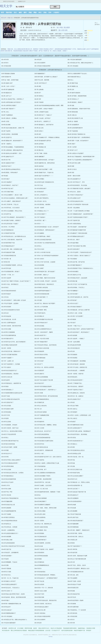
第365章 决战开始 (39, 460)
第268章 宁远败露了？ (7, 358)
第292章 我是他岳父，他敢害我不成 (11, 383)
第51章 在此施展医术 (73, 125)
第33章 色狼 (71, 105)
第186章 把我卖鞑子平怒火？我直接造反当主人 (80, 268)
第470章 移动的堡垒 (40, 572)
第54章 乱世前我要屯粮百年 (75, 128)
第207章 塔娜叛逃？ (73, 291)
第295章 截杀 (5, 386)
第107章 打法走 (39, 185)
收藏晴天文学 (22, 1)
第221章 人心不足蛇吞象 (41, 307)
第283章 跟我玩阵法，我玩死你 (10, 374)
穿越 (30, 13)
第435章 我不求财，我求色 (75, 533)
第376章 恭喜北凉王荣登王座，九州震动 (12, 473)
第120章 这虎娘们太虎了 (74, 198)
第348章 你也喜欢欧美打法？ (75, 441)
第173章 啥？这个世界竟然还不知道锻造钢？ (47, 256)
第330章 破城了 (72, 422)
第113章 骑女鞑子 (39, 192)
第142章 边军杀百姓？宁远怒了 (10, 224)
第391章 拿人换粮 (6, 489)
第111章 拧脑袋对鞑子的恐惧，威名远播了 (79, 189)
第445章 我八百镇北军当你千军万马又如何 (13, 546)
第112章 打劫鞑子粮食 (7, 192)
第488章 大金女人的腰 (41, 591)
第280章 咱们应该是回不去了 (9, 371)
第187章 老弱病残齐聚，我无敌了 (11, 272)
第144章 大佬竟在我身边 (74, 224)
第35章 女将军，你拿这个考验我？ (44, 109)
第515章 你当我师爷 (40, 63)
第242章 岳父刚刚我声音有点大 (43, 329)
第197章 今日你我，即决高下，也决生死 (46, 281)
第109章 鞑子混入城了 (7, 189)
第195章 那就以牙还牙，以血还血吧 (77, 278)
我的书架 (9, 13)
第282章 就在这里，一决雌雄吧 (76, 371)
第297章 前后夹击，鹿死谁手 (75, 386)
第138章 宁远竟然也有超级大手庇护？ (78, 217)
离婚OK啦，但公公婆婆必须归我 (16, 49)
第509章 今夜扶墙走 (40, 613)
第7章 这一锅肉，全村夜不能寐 (10, 80)
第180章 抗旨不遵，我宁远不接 (76, 262)
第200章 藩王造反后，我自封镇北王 (44, 284)
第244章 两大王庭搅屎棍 (8, 332)
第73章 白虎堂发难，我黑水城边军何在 (12, 150)
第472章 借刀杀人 (6, 575)
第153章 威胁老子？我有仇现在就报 (77, 233)
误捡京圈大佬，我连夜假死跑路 (13, 51)
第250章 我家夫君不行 (7, 339)
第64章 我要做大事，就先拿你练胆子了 (12, 141)
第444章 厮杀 (71, 543)
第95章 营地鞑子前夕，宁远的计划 (44, 173)
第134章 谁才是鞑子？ (41, 214)
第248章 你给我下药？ (41, 335)
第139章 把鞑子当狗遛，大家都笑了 (11, 220)
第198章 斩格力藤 (72, 281)
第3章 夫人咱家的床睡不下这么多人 (77, 74)
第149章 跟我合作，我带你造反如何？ (45, 230)
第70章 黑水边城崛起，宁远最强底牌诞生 (13, 147)
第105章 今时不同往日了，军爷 (76, 182)
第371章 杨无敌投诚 (40, 466)
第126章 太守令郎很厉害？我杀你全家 (78, 204)
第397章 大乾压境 (6, 495)
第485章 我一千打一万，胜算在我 (44, 588)
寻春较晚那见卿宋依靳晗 (70, 628)
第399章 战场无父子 (73, 495)
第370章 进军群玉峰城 (7, 466)
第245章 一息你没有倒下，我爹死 (44, 332)
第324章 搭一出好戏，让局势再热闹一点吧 (79, 415)
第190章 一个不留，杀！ (8, 275)
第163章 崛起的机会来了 (8, 246)
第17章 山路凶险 (39, 90)
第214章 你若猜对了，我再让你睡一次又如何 (14, 300)
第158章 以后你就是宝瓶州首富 (43, 240)
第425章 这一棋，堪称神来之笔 (43, 524)
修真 (20, 13)
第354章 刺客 (71, 447)
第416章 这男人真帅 (40, 514)
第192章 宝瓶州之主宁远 (74, 275)
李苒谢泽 (89, 631)
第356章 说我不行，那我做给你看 (44, 450)
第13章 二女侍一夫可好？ (8, 86)
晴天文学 (6, 6)
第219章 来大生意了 (73, 303)
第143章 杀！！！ (39, 224)
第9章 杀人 (71, 80)
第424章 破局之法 (6, 524)
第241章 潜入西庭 (6, 329)
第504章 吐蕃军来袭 (73, 607)
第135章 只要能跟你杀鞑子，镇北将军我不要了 (80, 214)
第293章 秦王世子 (39, 383)
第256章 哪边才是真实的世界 (9, 345)
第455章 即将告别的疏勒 (41, 556)
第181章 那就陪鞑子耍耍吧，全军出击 (12, 265)
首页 (2, 13)
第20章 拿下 (38, 93)
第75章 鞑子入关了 (73, 150)
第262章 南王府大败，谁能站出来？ (11, 351)
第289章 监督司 (6, 380)
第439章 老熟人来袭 (7, 540)
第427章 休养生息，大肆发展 (9, 527)
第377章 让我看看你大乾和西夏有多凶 (45, 473)
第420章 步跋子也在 (73, 517)
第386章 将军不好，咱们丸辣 (42, 482)
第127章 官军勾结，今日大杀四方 (11, 208)
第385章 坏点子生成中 (7, 482)
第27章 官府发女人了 (73, 99)
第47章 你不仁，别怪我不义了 (43, 121)
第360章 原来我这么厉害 (74, 454)
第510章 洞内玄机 (72, 613)
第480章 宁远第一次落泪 (74, 581)
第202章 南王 (5, 287)
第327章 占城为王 (72, 418)
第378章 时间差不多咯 (74, 473)
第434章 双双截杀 (39, 533)
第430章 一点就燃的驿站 (8, 530)
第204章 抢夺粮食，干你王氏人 (76, 287)
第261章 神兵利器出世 (74, 348)
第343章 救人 (5, 438)
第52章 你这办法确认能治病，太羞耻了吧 (13, 128)
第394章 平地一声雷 (7, 492)
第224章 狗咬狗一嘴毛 (41, 310)
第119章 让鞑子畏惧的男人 (42, 198)
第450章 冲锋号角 (72, 549)
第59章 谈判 (38, 134)
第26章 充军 (38, 99)
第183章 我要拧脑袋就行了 (75, 265)
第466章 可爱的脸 (6, 568)
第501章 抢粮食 (72, 604)
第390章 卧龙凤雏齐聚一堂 (75, 485)
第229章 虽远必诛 (6, 316)
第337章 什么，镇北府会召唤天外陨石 (12, 431)
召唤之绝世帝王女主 (44, 628)
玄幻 (15, 13)
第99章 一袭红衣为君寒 (74, 176)
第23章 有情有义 (39, 96)
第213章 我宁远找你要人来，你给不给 (78, 297)
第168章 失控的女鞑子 (74, 249)
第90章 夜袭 (71, 166)
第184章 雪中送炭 (6, 268)
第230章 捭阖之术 (39, 316)
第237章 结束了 (72, 323)
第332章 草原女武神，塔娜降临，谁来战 (46, 425)
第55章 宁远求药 (6, 131)
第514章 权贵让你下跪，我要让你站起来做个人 (80, 63)
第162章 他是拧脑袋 (73, 243)
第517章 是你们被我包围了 (75, 60)
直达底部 (67, 28)
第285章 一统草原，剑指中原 (75, 374)
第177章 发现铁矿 (72, 259)
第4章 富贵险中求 (6, 77)
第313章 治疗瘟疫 (6, 406)
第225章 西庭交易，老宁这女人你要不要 (79, 310)
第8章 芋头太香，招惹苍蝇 (42, 80)
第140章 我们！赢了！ (41, 220)
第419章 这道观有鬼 (40, 517)
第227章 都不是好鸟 (40, 313)
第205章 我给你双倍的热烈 (9, 291)
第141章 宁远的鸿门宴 (74, 220)
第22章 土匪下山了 (7, 96)
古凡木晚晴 (20, 628)
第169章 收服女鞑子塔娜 (8, 252)
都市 (25, 13)
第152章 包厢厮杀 (39, 233)
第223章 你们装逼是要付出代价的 (11, 310)
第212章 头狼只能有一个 (41, 297)
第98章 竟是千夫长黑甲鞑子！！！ (44, 176)
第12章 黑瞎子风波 (73, 83)
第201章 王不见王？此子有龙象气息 (77, 284)
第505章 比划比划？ (7, 610)
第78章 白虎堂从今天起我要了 (76, 153)
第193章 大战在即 (6, 278)
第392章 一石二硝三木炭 (41, 489)
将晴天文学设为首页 (9, 1)
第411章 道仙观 (72, 508)
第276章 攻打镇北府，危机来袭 (76, 364)
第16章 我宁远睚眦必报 (8, 90)
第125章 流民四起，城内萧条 (42, 204)
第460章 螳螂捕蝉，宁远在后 (9, 562)
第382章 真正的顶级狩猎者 (9, 479)
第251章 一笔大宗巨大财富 (42, 339)
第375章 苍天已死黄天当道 (75, 470)
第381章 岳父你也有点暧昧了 (75, 476)
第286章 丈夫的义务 (7, 377)
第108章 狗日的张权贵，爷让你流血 (77, 185)
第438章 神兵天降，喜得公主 (75, 537)
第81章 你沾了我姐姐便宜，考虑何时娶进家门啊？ (81, 157)
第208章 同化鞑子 (6, 294)
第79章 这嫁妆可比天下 (8, 157)
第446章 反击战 (39, 546)
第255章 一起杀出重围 (74, 342)
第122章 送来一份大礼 (41, 201)
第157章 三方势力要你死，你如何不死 (12, 240)
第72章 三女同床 (72, 147)
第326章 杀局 (38, 418)
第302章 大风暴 (39, 393)
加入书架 (60, 28)
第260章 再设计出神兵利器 (42, 348)
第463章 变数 (5, 565)
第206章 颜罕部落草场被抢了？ (43, 291)
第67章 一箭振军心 (7, 144)
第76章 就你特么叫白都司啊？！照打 (11, 153)
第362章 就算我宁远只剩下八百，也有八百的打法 (48, 457)
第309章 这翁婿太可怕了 (74, 399)
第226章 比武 (5, 313)
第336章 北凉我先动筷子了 (75, 428)
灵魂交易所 (25, 51)
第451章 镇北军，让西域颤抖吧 (10, 553)
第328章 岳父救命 (6, 422)
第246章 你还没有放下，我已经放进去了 (79, 332)
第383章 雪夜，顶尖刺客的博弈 (43, 479)
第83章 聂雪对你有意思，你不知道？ (45, 160)
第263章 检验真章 (39, 351)
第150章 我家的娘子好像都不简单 (77, 230)
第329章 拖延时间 (39, 422)
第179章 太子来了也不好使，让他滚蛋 (45, 262)
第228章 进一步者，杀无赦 (75, 313)
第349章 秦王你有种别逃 (8, 444)
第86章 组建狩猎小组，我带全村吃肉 (45, 163)
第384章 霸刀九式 (72, 479)
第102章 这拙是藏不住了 (74, 179)
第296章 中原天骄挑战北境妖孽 (43, 386)
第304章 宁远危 (6, 396)
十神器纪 (41, 49)
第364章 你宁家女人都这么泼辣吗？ (11, 460)
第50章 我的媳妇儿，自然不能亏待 (44, 125)
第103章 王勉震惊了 (7, 182)
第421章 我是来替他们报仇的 (9, 521)
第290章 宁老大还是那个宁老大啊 (44, 380)
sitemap (50, 636)
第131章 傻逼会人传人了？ (42, 211)
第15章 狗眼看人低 (73, 86)
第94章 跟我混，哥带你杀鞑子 (10, 173)
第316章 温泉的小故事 (7, 409)
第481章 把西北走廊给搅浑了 (9, 584)
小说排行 (56, 13)
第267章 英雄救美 (72, 355)
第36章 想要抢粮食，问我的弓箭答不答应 (79, 109)
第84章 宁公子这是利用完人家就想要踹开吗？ (80, 160)
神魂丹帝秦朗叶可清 (79, 631)
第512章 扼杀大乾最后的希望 (42, 66)
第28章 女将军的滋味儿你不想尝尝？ (11, 102)
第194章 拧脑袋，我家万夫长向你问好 (45, 278)
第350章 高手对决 (39, 444)
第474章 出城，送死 (73, 575)
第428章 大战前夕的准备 (41, 527)
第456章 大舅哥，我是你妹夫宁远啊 (77, 556)
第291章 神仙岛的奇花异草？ (75, 380)
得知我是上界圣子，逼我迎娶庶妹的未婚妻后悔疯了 (58, 49)
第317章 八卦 (38, 409)
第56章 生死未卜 (39, 131)
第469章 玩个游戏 (6, 572)
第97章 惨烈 (5, 176)
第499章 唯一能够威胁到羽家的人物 (11, 604)
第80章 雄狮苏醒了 (40, 157)
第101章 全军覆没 (39, 179)
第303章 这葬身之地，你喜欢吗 (76, 393)
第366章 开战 (71, 460)
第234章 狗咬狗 (72, 319)
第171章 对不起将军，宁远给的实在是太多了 (80, 252)
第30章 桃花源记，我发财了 (75, 102)
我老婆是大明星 (91, 628)
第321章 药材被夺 (72, 412)
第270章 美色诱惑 (72, 358)
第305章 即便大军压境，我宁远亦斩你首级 (46, 396)
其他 (45, 13)
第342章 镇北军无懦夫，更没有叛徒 (77, 434)
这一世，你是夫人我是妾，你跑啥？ (58, 51)
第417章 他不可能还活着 (74, 514)
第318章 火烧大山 (72, 409)
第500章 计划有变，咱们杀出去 (43, 604)
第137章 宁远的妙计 (40, 217)
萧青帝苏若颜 (28, 628)
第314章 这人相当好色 (41, 406)
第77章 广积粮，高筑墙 (41, 153)
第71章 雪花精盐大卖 (40, 147)
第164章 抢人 (38, 246)
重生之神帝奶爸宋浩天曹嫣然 (19, 631)
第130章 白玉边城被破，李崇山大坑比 (12, 211)
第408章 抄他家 (72, 505)
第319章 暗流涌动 (6, 412)
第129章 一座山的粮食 (74, 208)
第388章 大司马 (6, 485)
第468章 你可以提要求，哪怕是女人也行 (79, 568)
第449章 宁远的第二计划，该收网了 (44, 549)
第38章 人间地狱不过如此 (41, 112)
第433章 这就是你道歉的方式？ (10, 533)
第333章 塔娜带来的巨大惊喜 (75, 425)
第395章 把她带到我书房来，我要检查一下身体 (47, 492)
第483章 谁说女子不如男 (74, 584)
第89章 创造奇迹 (39, 166)
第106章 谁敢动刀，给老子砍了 (10, 185)
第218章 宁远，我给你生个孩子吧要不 (45, 303)
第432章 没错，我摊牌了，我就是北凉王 (79, 530)
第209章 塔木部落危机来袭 (42, 294)
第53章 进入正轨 (39, 128)
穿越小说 (10, 18)
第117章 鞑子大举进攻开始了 (75, 195)
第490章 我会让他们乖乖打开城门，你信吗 (13, 594)
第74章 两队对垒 (39, 150)
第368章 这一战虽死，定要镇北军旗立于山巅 (47, 463)
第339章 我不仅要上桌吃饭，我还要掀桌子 (79, 431)
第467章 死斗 (38, 568)
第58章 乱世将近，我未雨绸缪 (10, 134)
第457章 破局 (5, 559)
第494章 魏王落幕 (39, 597)
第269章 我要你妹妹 (40, 358)
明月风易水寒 (6, 631)
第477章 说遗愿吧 (72, 578)
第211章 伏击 (5, 297)
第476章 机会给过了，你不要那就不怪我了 (46, 578)
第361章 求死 (5, 457)
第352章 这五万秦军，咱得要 (9, 447)
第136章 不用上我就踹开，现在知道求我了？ (14, 217)
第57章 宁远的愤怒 (73, 131)
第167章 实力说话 (39, 249)
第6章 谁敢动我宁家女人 (74, 77)
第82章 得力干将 (6, 160)
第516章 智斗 (5, 63)
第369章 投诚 (71, 463)
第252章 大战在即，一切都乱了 (76, 339)
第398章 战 (37, 495)
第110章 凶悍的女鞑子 (41, 189)
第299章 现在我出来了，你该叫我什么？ (46, 390)
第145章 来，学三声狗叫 (8, 227)
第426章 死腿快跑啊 (73, 524)
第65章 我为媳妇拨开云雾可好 (43, 141)
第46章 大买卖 (5, 121)
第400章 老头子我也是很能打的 (10, 498)
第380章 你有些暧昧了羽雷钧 (42, 476)
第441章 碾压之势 (72, 540)
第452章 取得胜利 (39, 553)
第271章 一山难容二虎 (7, 361)
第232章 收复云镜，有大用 (9, 319)
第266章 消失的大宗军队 (41, 355)
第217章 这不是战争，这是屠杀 (10, 303)
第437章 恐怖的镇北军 (41, 537)
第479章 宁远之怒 (39, 581)
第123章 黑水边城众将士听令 (75, 201)
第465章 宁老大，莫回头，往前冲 (77, 565)
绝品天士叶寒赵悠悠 (56, 628)
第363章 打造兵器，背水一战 (75, 457)
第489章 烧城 (71, 591)
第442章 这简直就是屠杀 (8, 543)
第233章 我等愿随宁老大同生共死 (44, 319)
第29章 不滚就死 (39, 102)
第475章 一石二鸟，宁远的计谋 (10, 578)
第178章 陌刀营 (6, 262)
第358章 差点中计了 (7, 454)
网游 (35, 13)
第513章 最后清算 (6, 66)
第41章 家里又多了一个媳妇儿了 (43, 115)
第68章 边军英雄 (39, 144)
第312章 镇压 (71, 402)
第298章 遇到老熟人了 (7, 390)
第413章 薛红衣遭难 (40, 511)
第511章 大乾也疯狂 (73, 66)
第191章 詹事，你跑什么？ (42, 275)
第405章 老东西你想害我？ (75, 501)
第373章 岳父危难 (6, 470)
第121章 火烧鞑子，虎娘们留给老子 (11, 201)
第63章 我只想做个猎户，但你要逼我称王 (79, 137)
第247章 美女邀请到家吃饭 (9, 335)
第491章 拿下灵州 (39, 594)
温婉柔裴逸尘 (82, 628)
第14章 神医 (38, 86)
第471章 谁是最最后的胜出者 (75, 572)
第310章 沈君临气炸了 (7, 402)
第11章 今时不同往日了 (41, 83)
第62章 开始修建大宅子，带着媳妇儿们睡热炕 (47, 137)
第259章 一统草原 (6, 348)
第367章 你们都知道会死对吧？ (10, 463)
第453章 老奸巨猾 (72, 553)
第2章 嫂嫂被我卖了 (40, 74)
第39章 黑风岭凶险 (73, 112)
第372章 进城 (71, 466)
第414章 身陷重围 (72, 511)
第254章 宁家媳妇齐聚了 (41, 342)
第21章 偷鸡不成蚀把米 (74, 93)
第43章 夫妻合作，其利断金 (9, 118)
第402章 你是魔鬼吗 (73, 498)
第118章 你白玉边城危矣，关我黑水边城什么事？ (15, 198)
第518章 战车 (38, 60)
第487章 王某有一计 (7, 591)
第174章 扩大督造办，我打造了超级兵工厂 (79, 256)
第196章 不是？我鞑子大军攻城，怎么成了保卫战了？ (16, 281)
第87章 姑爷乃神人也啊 (74, 163)
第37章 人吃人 (5, 112)
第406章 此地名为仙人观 (8, 505)
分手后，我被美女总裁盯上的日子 (82, 49)
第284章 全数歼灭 (39, 374)
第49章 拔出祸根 (6, 125)
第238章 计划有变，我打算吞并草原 (11, 326)
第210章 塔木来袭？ (73, 294)
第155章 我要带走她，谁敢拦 (42, 236)
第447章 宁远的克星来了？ (75, 546)
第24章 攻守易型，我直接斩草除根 (77, 96)
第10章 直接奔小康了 (7, 83)
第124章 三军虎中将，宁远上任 (10, 204)
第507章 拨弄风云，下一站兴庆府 (77, 610)
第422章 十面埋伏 (39, 521)
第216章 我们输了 (72, 300)
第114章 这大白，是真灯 (74, 192)
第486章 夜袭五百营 (73, 588)
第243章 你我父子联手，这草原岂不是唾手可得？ (81, 329)
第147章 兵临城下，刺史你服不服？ (77, 227)
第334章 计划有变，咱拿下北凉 (10, 428)
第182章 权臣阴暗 (39, 265)
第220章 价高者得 (6, 307)
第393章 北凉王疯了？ (74, 489)
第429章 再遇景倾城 (73, 527)
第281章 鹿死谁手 (39, 371)
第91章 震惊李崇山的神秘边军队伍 (11, 169)
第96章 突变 (71, 173)
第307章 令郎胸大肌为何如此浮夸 (11, 399)
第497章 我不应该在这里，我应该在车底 (46, 600)
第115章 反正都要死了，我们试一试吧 (12, 195)
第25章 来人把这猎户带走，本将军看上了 (13, 99)
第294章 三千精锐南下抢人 (75, 383)
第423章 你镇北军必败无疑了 (75, 521)
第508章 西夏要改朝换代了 (9, 613)
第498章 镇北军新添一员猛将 (75, 600)
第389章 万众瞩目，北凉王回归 (43, 485)
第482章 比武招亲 (39, 584)
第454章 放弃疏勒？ (7, 556)
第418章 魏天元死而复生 (8, 517)
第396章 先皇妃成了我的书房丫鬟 (77, 492)
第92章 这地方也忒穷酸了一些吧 (43, 169)
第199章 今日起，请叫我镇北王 (10, 284)
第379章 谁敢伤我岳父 (7, 476)
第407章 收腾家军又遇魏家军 (42, 505)
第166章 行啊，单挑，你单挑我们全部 (12, 249)
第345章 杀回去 (72, 438)
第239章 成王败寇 (39, 326)
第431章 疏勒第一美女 (41, 530)
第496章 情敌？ (6, 600)
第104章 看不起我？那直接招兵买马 (44, 182)
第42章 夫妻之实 (72, 115)
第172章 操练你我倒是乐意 (9, 256)
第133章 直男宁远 (6, 214)
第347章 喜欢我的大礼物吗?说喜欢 (44, 441)
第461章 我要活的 (39, 562)
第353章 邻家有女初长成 (41, 447)
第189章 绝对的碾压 (73, 272)
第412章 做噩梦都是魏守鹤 (9, 511)
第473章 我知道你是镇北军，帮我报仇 (45, 575)
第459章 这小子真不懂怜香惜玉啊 (77, 559)
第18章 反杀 (71, 90)
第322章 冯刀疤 (6, 415)
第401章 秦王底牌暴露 (41, 498)
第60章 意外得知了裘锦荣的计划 (76, 134)
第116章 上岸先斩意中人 (41, 195)
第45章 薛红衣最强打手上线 (75, 118)
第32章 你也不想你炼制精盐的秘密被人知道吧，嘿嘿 (49, 105)
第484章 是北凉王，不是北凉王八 (11, 588)
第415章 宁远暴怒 (6, 514)
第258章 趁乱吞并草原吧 (74, 345)
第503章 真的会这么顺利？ (42, 607)
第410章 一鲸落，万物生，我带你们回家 (46, 508)
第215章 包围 (38, 300)
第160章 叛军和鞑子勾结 (8, 243)
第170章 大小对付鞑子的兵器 (42, 252)
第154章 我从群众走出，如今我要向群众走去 (14, 236)
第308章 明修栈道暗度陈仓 (42, 399)
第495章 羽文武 (72, 597)
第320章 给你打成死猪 (41, 412)
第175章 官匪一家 (6, 259)
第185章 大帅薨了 (39, 268)
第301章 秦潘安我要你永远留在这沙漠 (12, 393)
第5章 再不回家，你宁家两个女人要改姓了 (46, 77)
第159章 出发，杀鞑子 (74, 240)
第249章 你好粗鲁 (72, 335)
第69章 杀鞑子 (71, 144)
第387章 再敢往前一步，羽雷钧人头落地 (79, 482)
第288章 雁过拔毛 (72, 377)
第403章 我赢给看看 (7, 501)
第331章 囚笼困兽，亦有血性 (9, 425)
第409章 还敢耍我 (6, 508)
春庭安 (35, 628)
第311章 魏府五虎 (39, 402)
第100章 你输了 (6, 179)
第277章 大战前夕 (6, 367)
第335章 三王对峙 (39, 428)
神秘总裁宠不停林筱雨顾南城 (36, 631)
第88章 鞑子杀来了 (7, 166)
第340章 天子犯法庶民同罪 (9, 434)
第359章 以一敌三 (39, 454)
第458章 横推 (38, 559)
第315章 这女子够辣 (73, 406)
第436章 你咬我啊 (6, 537)
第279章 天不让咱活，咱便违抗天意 (77, 367)
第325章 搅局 (5, 418)
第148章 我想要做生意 (7, 230)
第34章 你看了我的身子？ (8, 109)
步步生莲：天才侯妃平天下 (53, 631)
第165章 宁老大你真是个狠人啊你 (77, 246)
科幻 (40, 13)
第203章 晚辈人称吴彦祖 (41, 287)
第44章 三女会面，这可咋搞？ (43, 118)
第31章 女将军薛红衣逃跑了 (9, 105)
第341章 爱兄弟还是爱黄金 (42, 434)
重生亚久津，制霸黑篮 (32, 49)
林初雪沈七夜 (12, 628)
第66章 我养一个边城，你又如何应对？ (78, 141)
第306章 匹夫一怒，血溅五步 (75, 396)
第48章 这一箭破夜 (73, 121)
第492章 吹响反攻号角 (74, 594)
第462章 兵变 (71, 562)
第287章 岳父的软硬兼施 (41, 377)
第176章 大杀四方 (39, 259)
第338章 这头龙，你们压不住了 (43, 431)
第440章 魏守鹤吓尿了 (41, 540)
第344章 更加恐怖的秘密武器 (42, 438)
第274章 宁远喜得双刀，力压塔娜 (11, 364)
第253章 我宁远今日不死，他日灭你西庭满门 (14, 342)
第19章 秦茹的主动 (7, 93)
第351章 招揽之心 (72, 444)
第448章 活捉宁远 (6, 549)
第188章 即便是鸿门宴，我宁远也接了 (45, 272)
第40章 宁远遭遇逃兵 (7, 115)
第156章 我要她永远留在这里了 (76, 236)
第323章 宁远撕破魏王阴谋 (42, 415)
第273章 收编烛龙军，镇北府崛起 (77, 361)
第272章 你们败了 (39, 361)
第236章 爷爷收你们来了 (41, 323)
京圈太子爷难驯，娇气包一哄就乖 (38, 51)
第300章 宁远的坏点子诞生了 (75, 390)
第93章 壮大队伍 (72, 169)
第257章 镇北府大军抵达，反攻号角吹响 (46, 345)
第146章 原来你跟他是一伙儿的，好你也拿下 (47, 227)
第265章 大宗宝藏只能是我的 (9, 355)
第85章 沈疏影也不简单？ (8, 163)
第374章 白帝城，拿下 (41, 470)
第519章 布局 (63, 30)
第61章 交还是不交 (7, 137)
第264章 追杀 (71, 351)
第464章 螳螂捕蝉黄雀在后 (42, 565)
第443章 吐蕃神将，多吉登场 (42, 543)
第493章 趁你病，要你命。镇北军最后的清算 (14, 597)
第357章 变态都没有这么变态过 (76, 450)
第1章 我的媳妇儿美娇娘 (8, 74)
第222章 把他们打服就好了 (75, 307)
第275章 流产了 (39, 364)
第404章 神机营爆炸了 (41, 501)
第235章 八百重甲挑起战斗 (9, 323)
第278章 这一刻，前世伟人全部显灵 (44, 367)
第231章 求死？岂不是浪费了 (75, 316)
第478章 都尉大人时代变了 (9, 581)
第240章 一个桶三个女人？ (75, 326)
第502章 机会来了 (6, 607)
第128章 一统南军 (39, 208)
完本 (50, 13)
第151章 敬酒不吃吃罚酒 (8, 233)
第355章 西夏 (5, 450)
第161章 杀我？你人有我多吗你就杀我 (45, 243)
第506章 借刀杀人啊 (40, 610)
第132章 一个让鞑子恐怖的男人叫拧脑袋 (79, 211)
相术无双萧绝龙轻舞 (67, 631)
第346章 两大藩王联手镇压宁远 (10, 441)
